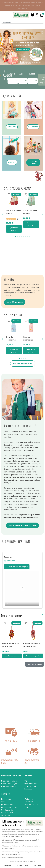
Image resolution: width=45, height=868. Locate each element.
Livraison (29, 802)
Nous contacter (30, 784)
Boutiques (28, 789)
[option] (22, 586)
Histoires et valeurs (10, 781)
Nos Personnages (9, 784)
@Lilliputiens (9, 558)
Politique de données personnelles (7, 802)
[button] (12, 124)
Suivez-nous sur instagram (18, 564)
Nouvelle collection (10, 786)
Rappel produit (32, 804)
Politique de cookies (10, 807)
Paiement (29, 799)
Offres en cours (31, 786)
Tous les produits (34, 661)
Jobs (27, 807)
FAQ (25, 781)
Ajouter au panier (14, 226)
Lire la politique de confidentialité (13, 858)
